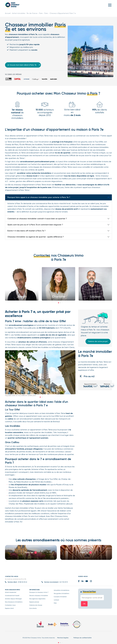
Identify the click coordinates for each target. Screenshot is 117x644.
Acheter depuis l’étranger (13, 599)
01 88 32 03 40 (23, 582)
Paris (41, 13)
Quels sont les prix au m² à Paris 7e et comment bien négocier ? (35, 225)
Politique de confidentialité (82, 638)
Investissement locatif (12, 596)
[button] (58, 303)
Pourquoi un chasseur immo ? (39, 592)
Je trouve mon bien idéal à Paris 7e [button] (23, 65)
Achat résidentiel (11, 592)
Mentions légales (63, 638)
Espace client (9, 608)
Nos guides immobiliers (61, 593)
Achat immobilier (19, 13)
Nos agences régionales (37, 599)
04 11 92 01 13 (64, 582)
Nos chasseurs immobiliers (14, 602)
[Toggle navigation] (110, 5)
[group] (31, 552)
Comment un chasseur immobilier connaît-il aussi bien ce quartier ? (37, 219)
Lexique (56, 600)
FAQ (55, 603)
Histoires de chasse (36, 605)
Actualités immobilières (62, 590)
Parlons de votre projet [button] (98, 341)
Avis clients (33, 608)
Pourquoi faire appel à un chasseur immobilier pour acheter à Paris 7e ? (39, 197)
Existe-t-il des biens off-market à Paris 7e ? (26, 231)
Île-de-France (32, 13)
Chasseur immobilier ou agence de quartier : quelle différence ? (36, 237)
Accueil (8, 13)
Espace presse (34, 602)
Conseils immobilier (60, 597)
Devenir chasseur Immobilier (39, 596)
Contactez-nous (10, 605)
